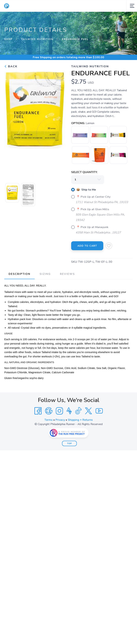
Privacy (60, 420)
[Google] (49, 411)
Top (69, 444)
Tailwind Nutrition (37, 39)
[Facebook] (38, 411)
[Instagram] (59, 411)
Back (11, 66)
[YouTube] (99, 411)
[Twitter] (88, 411)
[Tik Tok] (78, 411)
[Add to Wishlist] (109, 246)
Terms (49, 420)
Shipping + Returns (80, 420)
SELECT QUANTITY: (84, 172)
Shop (8, 39)
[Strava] (69, 411)
